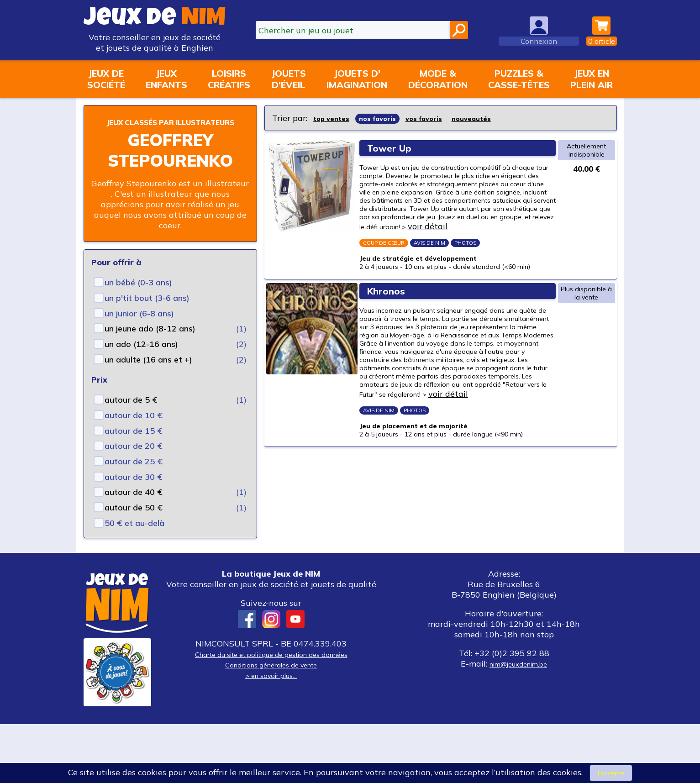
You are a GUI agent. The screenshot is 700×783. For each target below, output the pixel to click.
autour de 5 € (131, 413)
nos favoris (389, 118)
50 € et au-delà (134, 536)
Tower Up (395, 147)
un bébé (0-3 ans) (138, 296)
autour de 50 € (134, 521)
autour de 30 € (134, 490)
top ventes (335, 118)
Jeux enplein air (592, 79)
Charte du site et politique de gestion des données (271, 713)
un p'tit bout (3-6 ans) (147, 311)
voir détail (390, 275)
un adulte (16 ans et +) (148, 373)
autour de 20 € (134, 459)
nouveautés (498, 118)
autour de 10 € (134, 428)
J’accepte (611, 772)
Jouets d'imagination (357, 79)
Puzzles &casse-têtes (519, 79)
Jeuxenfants (166, 79)
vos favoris (443, 118)
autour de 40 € (134, 505)
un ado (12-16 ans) (141, 357)
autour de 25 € (134, 475)
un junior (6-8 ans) (139, 327)
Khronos (392, 365)
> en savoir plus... (271, 734)
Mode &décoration (438, 79)
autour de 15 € (134, 444)
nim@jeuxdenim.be (518, 723)
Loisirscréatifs (229, 79)
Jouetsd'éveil (289, 79)
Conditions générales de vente (271, 723)
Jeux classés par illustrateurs (170, 128)
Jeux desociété (106, 79)
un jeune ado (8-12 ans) (150, 342)
